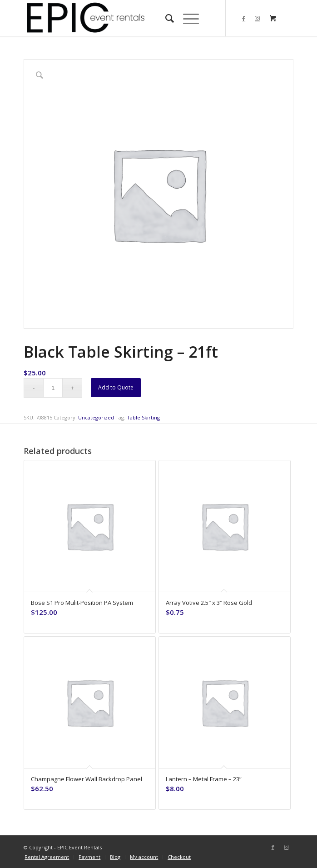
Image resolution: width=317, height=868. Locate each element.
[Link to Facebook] (244, 18)
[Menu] (186, 18)
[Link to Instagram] (258, 18)
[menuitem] (165, 18)
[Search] (165, 18)
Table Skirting (143, 417)
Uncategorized (96, 417)
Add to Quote (116, 387)
